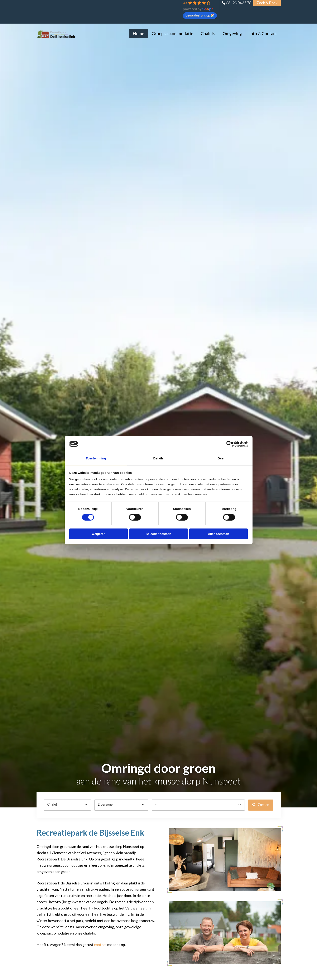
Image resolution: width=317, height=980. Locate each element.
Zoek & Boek (267, 3)
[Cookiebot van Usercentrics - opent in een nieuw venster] (229, 444)
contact (100, 945)
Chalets (208, 33)
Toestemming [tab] (96, 458)
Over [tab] (221, 458)
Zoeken (263, 805)
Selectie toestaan (158, 534)
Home (138, 33)
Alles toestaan (218, 534)
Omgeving (232, 33)
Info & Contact (263, 33)
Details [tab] (159, 458)
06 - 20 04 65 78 (239, 3)
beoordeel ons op (200, 15)
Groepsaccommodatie (172, 33)
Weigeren (98, 534)
